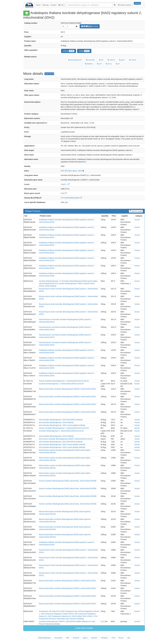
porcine (137, 621)
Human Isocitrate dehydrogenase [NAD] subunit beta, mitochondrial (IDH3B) (68, 481)
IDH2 (64, 171)
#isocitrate (58, 638)
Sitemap (45, 5)
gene (122, 60)
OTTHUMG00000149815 (71, 198)
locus (109, 64)
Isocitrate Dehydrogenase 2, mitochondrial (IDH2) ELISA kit (61, 384)
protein (133, 60)
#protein (94, 638)
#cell (113, 638)
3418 (64, 193)
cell (99, 64)
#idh (67, 638)
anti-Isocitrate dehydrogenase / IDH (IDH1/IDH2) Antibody (61, 420)
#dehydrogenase (44, 638)
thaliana (89, 64)
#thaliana (104, 638)
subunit (111, 60)
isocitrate (90, 60)
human (137, 220)
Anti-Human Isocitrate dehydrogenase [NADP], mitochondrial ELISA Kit (66, 439)
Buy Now (90, 26)
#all (129, 638)
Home (38, 5)
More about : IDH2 (76, 171)
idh (101, 60)
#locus (121, 638)
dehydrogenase (75, 60)
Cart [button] (62, 5)
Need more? (49, 74)
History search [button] (125, 5)
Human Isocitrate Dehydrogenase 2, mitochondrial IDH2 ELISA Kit (64, 381)
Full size (137, 3)
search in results (136, 211)
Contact (53, 5)
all (118, 64)
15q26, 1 (65, 184)
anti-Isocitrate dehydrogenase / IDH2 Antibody (56, 422)
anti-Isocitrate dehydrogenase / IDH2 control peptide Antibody (62, 425)
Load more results (84, 628)
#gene (85, 638)
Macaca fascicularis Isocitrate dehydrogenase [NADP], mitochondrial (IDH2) (67, 389)
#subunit (76, 638)
